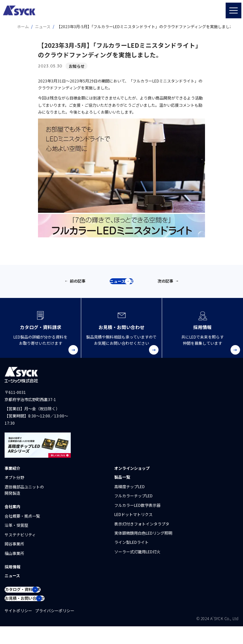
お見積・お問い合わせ (36, 613)
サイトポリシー (18, 628)
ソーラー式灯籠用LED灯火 (137, 557)
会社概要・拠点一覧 (22, 522)
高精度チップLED (130, 492)
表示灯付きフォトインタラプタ (142, 529)
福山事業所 (14, 559)
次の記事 (165, 284)
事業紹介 (12, 474)
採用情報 (12, 572)
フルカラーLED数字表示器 (137, 511)
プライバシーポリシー (55, 628)
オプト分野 (14, 483)
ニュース (12, 581)
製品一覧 (122, 483)
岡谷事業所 (14, 550)
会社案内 (12, 512)
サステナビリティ (20, 540)
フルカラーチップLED (133, 501)
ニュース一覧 (124, 284)
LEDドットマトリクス (133, 520)
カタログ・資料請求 (35, 598)
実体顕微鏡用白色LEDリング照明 (143, 539)
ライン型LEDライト (131, 548)
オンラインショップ (132, 474)
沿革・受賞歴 (16, 531)
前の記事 (78, 284)
